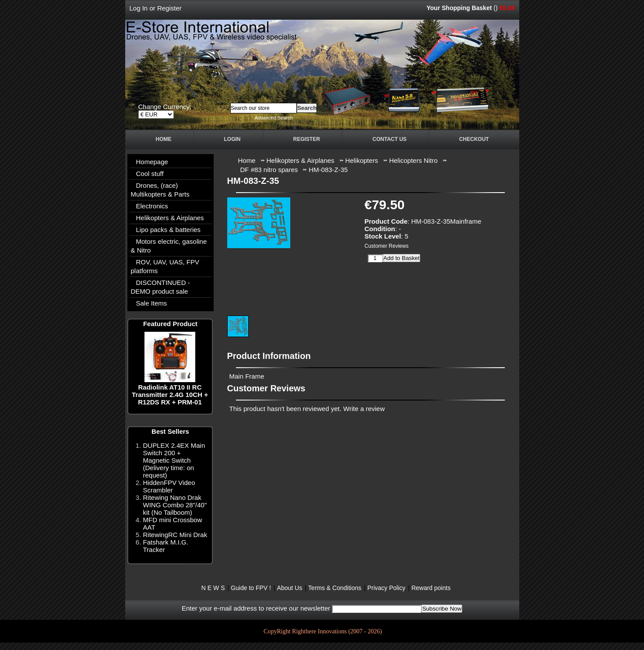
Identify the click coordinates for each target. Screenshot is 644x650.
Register (169, 8)
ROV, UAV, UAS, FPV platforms (165, 266)
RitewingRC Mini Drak (175, 535)
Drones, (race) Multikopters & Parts (160, 190)
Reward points (431, 588)
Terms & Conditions (335, 588)
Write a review (364, 409)
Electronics (152, 206)
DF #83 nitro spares (269, 170)
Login (232, 139)
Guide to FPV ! (251, 588)
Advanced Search (274, 118)
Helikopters (362, 160)
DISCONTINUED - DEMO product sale (160, 287)
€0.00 (507, 8)
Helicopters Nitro (413, 160)
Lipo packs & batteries (169, 230)
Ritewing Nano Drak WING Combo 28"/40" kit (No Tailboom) (175, 505)
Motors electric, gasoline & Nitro (169, 246)
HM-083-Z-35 (328, 170)
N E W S (213, 588)
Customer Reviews (387, 246)
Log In (139, 8)
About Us (290, 588)
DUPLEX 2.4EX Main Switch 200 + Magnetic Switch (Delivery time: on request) (174, 460)
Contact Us (390, 139)
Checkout (474, 139)
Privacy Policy (386, 588)
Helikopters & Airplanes (170, 218)
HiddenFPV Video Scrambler (169, 486)
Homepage (152, 162)
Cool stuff (150, 174)
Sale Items (152, 303)
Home (164, 139)
